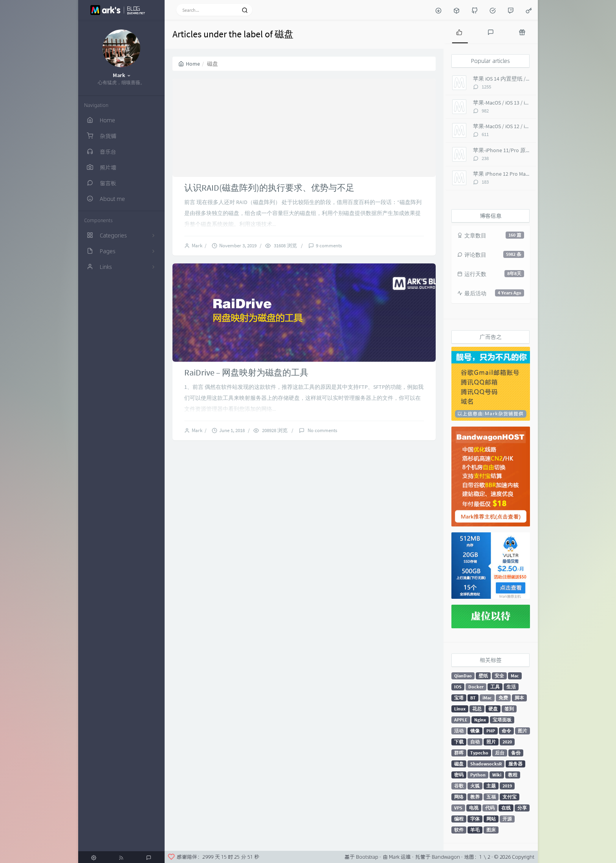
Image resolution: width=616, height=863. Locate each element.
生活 (511, 687)
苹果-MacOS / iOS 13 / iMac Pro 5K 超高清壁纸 (526, 103)
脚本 (519, 698)
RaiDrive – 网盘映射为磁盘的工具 (246, 372)
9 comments (329, 246)
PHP (491, 731)
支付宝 (510, 797)
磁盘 (459, 764)
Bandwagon (446, 857)
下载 (459, 742)
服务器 (515, 764)
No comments (322, 430)
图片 (522, 731)
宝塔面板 (502, 720)
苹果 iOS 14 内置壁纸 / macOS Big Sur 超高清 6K (529, 79)
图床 (491, 830)
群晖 (459, 753)
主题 (491, 786)
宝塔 (459, 698)
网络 (459, 797)
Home (189, 64)
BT (473, 698)
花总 (477, 709)
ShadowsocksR (486, 764)
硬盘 (493, 709)
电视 (474, 808)
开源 (507, 819)
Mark (198, 246)
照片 (491, 742)
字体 (475, 819)
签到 (509, 709)
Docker (476, 687)
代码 (490, 808)
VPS (458, 808)
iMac (487, 698)
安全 (499, 676)
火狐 (475, 786)
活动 (459, 731)
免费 (503, 698)
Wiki (497, 775)
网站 (491, 819)
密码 (459, 775)
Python (478, 775)
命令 (506, 731)
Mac (515, 676)
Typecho (479, 753)
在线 (506, 808)
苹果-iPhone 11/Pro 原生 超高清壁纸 (516, 150)
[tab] (459, 31)
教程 (513, 775)
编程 (459, 819)
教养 (475, 797)
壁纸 (483, 676)
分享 (522, 808)
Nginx (480, 720)
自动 (475, 742)
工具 (495, 687)
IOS (458, 687)
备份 (516, 753)
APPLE (461, 720)
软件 (459, 830)
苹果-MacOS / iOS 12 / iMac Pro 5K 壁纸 (518, 126)
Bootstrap (367, 857)
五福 (491, 797)
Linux (460, 709)
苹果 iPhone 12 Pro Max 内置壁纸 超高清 (521, 174)
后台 (500, 753)
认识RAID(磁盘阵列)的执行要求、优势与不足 (269, 188)
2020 (507, 742)
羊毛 (475, 830)
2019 (507, 786)
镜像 (475, 731)
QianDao (463, 676)
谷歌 (459, 786)
